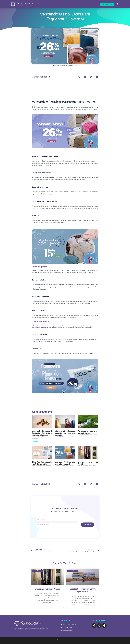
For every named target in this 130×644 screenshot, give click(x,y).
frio (69, 66)
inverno (74, 66)
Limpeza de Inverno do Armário (47, 589)
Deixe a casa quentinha (40, 267)
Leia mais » (35, 441)
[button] (63, 393)
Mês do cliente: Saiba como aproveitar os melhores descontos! (65, 433)
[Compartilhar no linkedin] (85, 77)
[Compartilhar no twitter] (91, 77)
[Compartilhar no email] (97, 77)
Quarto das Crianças (68, 4)
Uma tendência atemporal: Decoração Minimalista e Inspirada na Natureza (42, 433)
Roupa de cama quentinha (41, 321)
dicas (57, 66)
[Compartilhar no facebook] (79, 77)
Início (39, 4)
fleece (96, 163)
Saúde (82, 4)
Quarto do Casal (51, 4)
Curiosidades (92, 4)
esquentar (64, 66)
